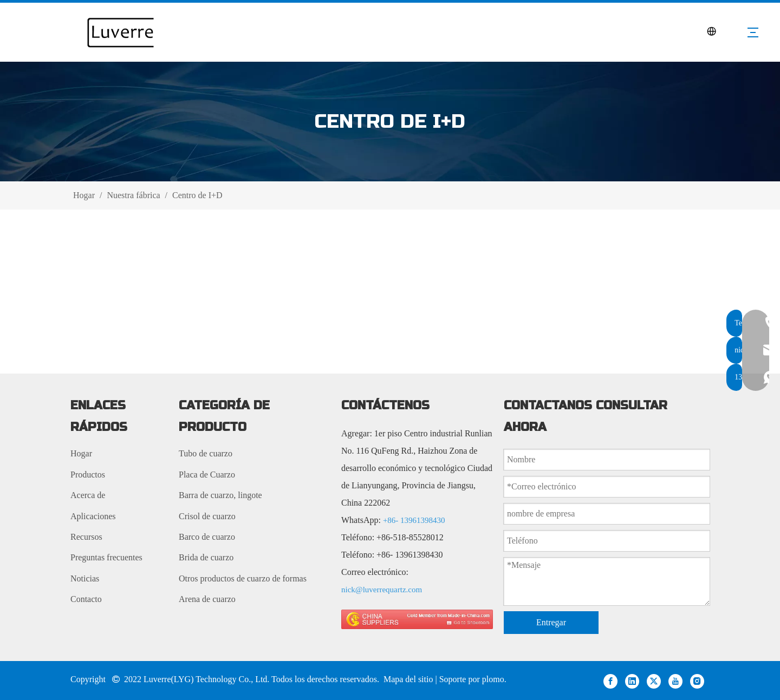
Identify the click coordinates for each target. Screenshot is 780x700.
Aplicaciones (93, 516)
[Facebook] (610, 681)
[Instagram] (697, 681)
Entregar (551, 622)
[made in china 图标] (417, 619)
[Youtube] (675, 681)
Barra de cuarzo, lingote (220, 495)
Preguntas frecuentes (106, 557)
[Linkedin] (632, 681)
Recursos (86, 537)
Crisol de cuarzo (207, 516)
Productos (88, 475)
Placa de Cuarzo (207, 475)
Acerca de (88, 495)
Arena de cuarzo (207, 599)
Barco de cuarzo (207, 537)
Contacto (86, 599)
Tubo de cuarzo (206, 453)
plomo (493, 679)
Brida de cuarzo (206, 557)
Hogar (81, 453)
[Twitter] (654, 681)
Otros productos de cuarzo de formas (243, 578)
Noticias (85, 578)
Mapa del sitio (409, 679)
